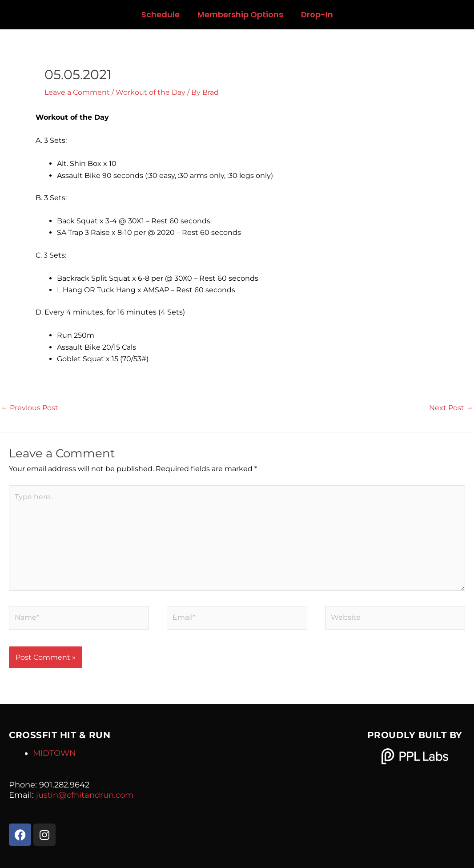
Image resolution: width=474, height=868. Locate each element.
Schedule (161, 14)
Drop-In (317, 14)
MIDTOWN (54, 753)
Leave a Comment (77, 92)
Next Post (451, 408)
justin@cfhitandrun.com (85, 795)
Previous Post (30, 408)
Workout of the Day (151, 92)
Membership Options (240, 14)
